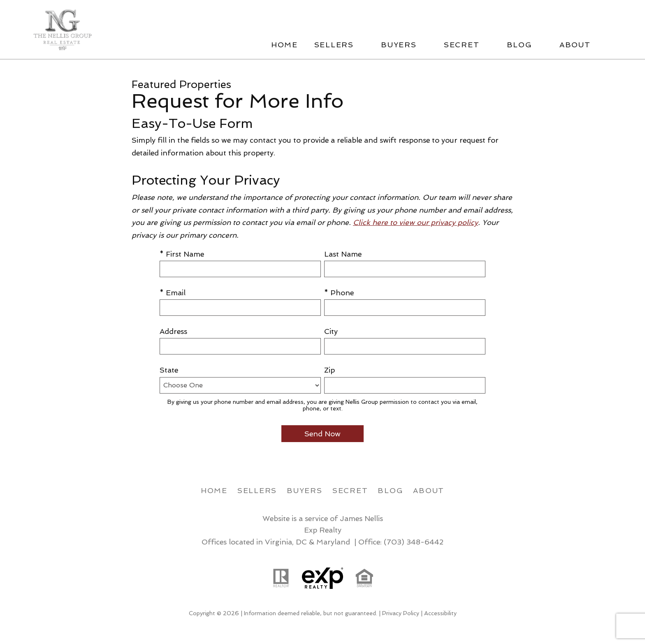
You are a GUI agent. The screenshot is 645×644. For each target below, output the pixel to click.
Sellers (257, 490)
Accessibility (440, 613)
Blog (390, 490)
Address (173, 331)
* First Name (182, 254)
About (429, 490)
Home (284, 45)
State (169, 370)
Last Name (343, 254)
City (331, 331)
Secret (350, 490)
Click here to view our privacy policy (415, 222)
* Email (173, 293)
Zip (329, 370)
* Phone (339, 293)
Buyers (305, 490)
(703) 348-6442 (414, 542)
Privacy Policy (401, 613)
